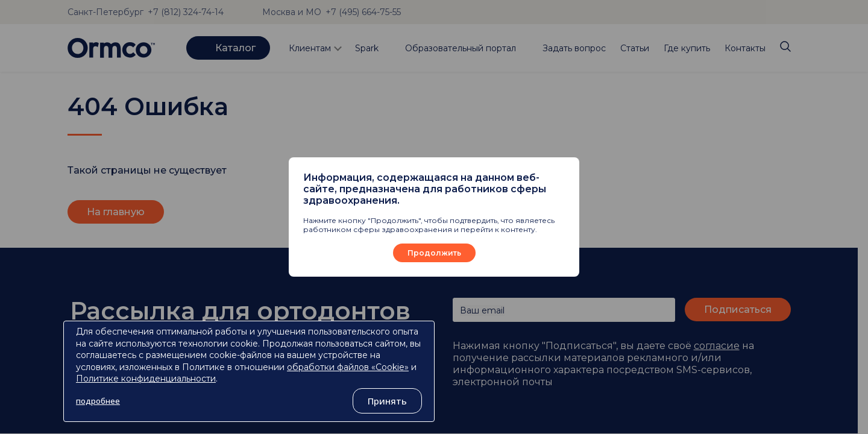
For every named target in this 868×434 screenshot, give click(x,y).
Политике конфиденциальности (146, 379)
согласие (717, 346)
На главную (116, 212)
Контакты (745, 48)
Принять (387, 401)
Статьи (635, 48)
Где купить (687, 48)
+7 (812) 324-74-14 (186, 12)
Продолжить (434, 253)
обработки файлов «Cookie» (348, 367)
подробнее (98, 401)
